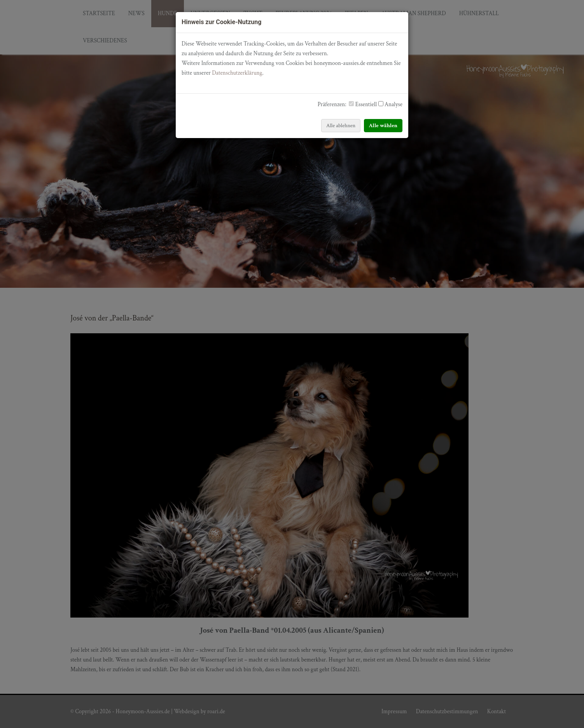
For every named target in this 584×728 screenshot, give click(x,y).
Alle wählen (383, 126)
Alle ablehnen (341, 126)
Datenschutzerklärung (237, 73)
